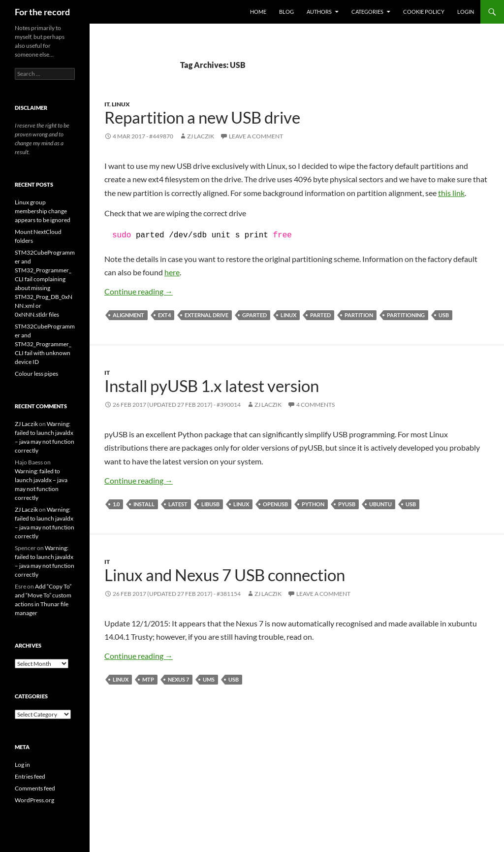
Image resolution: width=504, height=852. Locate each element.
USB (444, 315)
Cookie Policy (424, 12)
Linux (121, 104)
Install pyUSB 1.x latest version (212, 386)
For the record (42, 12)
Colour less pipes (36, 374)
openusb (275, 504)
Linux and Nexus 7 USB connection (225, 575)
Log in (22, 765)
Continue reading (139, 291)
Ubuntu (380, 504)
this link (451, 193)
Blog (286, 12)
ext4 (164, 315)
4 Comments (315, 405)
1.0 (116, 504)
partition (359, 315)
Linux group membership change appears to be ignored (43, 211)
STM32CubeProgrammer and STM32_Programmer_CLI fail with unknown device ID (45, 344)
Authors (319, 12)
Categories (367, 12)
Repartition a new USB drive (202, 117)
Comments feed (35, 788)
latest (178, 504)
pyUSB (347, 504)
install (144, 504)
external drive (206, 315)
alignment (128, 315)
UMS (209, 679)
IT (107, 104)
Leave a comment (256, 136)
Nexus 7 (178, 679)
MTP (148, 679)
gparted (254, 315)
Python (313, 504)
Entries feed (30, 776)
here (172, 272)
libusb (210, 504)
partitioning (406, 315)
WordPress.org (34, 800)
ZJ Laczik (201, 136)
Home (258, 12)
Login (466, 12)
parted (320, 315)
